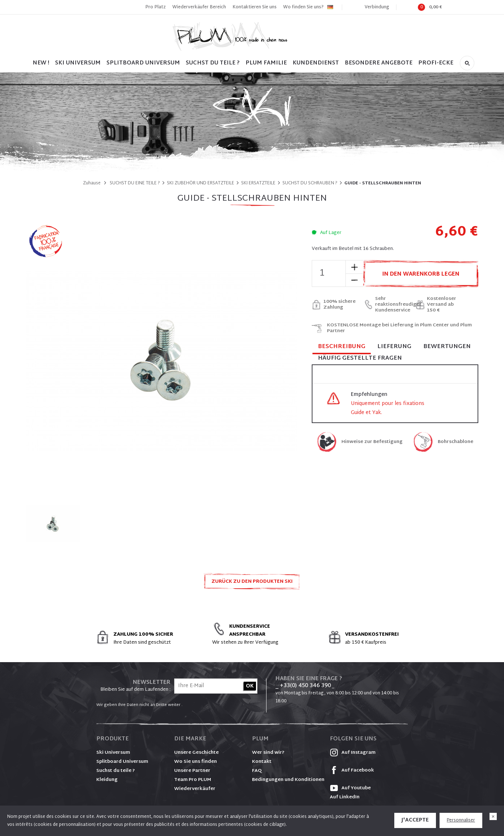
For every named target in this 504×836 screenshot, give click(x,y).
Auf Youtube (350, 788)
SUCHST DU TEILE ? (213, 63)
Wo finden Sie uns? (303, 7)
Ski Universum (113, 753)
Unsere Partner (192, 771)
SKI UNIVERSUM (78, 63)
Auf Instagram (353, 753)
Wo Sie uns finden (196, 762)
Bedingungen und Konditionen (288, 780)
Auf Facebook (352, 770)
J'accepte (415, 820)
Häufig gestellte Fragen (360, 358)
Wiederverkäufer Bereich (199, 7)
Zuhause (92, 183)
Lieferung (394, 347)
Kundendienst (316, 63)
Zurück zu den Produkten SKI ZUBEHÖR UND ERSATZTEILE (252, 584)
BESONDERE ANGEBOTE (379, 63)
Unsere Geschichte (196, 753)
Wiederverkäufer (195, 789)
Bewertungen (447, 347)
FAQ (257, 771)
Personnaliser (461, 820)
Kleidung (107, 780)
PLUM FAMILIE (266, 63)
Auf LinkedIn (345, 797)
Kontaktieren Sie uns (255, 7)
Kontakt (262, 762)
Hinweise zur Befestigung (372, 442)
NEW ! (41, 63)
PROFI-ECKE (436, 63)
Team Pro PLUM (193, 780)
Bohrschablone (455, 442)
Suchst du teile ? (116, 771)
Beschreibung (342, 347)
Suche (467, 63)
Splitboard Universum (122, 762)
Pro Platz (156, 7)
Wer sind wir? (268, 753)
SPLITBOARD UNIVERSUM (143, 63)
